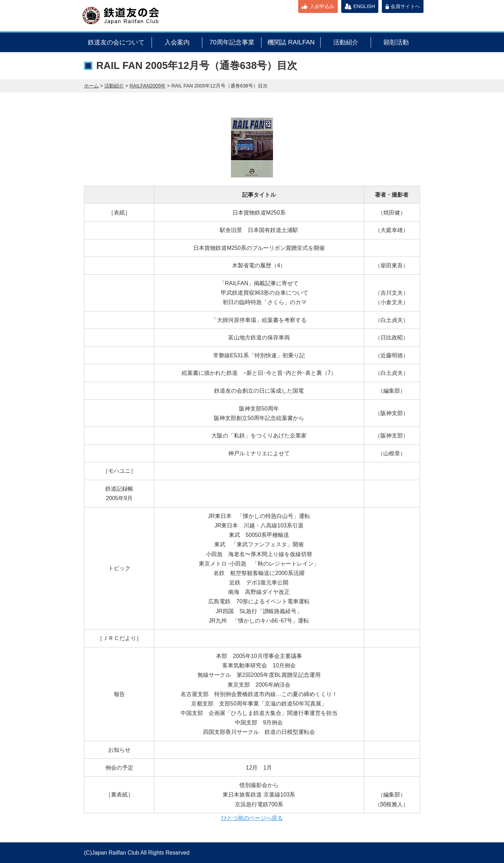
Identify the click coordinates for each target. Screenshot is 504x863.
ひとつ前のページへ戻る (252, 818)
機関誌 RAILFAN (291, 42)
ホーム (91, 86)
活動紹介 (346, 42)
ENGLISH (364, 6)
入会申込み (322, 6)
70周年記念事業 (232, 42)
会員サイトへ (405, 6)
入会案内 (177, 42)
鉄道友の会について (116, 42)
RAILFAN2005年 (148, 86)
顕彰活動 (396, 42)
